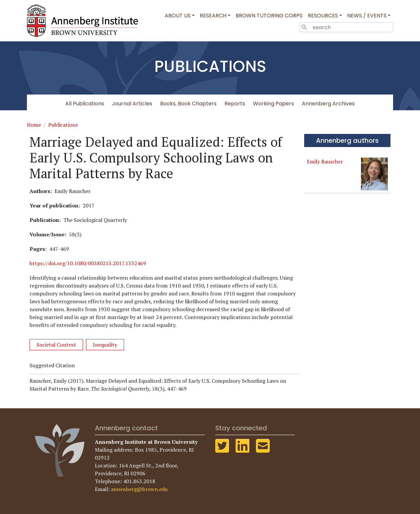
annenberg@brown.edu (139, 489)
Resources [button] (323, 16)
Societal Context (56, 345)
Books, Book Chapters (188, 104)
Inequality (105, 345)
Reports (235, 104)
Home (34, 125)
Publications (63, 125)
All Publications (85, 104)
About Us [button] (178, 16)
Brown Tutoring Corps (269, 16)
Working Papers (273, 104)
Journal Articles (132, 104)
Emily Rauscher (325, 161)
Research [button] (213, 16)
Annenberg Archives (328, 104)
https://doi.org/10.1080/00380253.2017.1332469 (88, 263)
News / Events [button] (367, 16)
